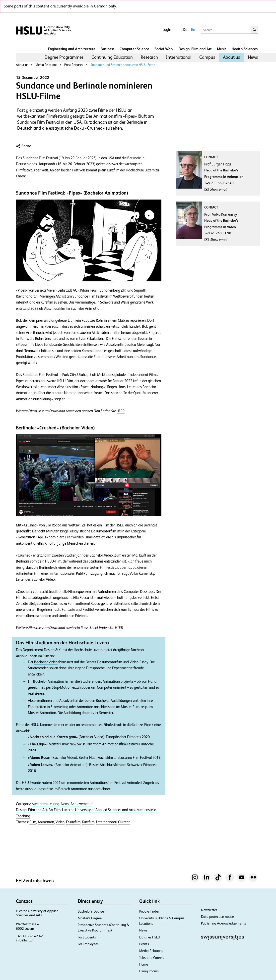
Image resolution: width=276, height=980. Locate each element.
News (253, 57)
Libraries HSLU (150, 937)
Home (144, 964)
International (179, 57)
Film (33, 822)
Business (107, 49)
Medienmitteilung (45, 804)
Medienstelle (146, 810)
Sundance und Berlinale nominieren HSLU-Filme (123, 65)
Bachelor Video (46, 662)
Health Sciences (245, 49)
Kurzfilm (88, 822)
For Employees (88, 944)
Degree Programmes (64, 57)
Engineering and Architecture (72, 49)
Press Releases (74, 65)
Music (222, 49)
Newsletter (209, 910)
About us (231, 57)
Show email (219, 189)
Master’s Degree (90, 918)
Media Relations (46, 65)
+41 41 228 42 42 (29, 936)
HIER (121, 411)
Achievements (81, 804)
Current (124, 822)
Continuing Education (112, 57)
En (193, 29)
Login (167, 29)
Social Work (164, 49)
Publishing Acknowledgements (224, 923)
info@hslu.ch (25, 940)
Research (149, 57)
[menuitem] (64, 57)
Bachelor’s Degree (91, 911)
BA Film (55, 810)
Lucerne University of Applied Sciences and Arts (99, 810)
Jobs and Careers (152, 958)
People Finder (149, 911)
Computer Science (134, 49)
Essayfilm (73, 822)
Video (60, 822)
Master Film (130, 707)
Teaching (23, 816)
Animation (46, 822)
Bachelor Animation (49, 681)
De (185, 29)
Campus (207, 57)
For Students (87, 937)
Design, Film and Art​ (195, 49)
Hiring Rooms (149, 971)
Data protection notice (217, 917)
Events (144, 944)
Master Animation (42, 713)
